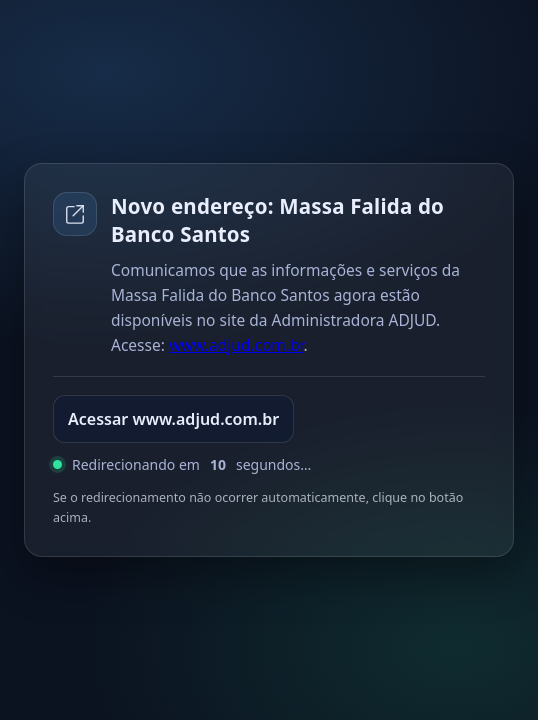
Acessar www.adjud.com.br (173, 419)
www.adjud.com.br (236, 345)
